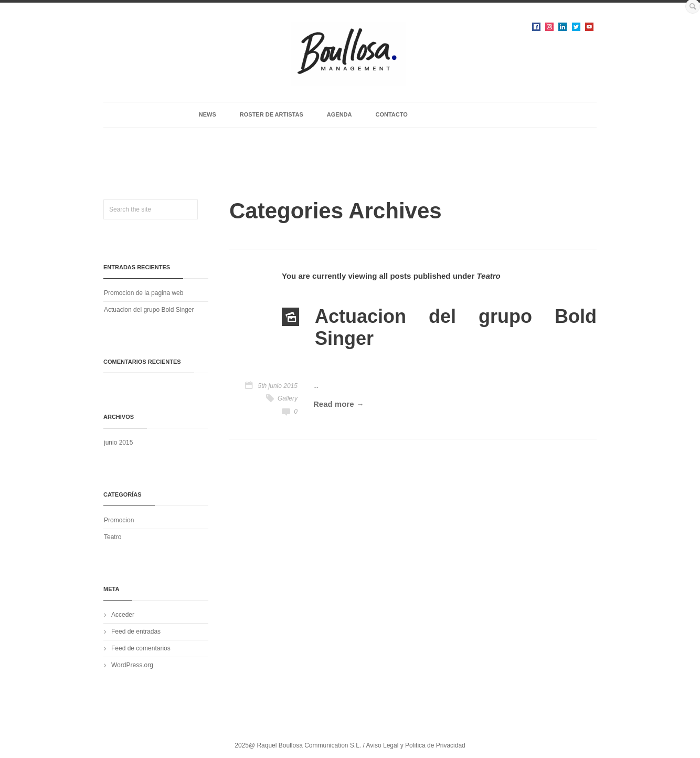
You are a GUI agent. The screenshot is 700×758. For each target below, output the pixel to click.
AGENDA (340, 114)
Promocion (119, 520)
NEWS (208, 114)
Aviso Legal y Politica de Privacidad (416, 745)
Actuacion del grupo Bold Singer (149, 310)
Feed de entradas (136, 631)
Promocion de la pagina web (144, 293)
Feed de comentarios (141, 648)
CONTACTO (391, 114)
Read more (334, 404)
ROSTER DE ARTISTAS (272, 114)
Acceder (123, 615)
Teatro (113, 537)
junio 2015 (118, 443)
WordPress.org (132, 665)
